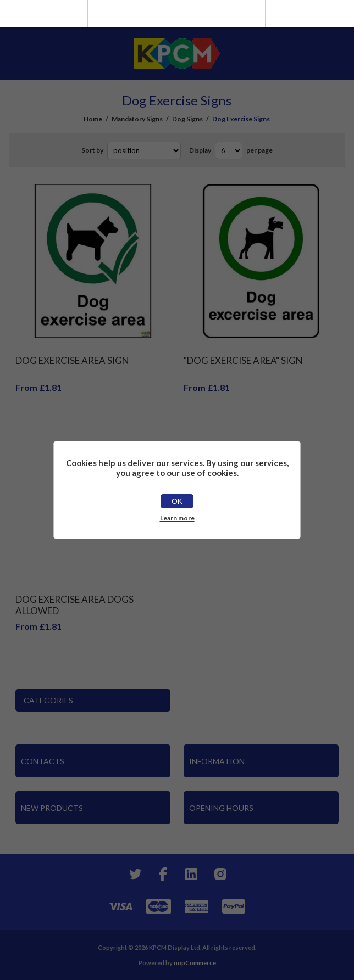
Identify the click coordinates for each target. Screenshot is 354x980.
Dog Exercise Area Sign (72, 360)
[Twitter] (134, 874)
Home (93, 119)
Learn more (177, 518)
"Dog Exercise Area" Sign (243, 360)
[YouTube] (191, 874)
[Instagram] (220, 874)
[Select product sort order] (144, 150)
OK (177, 501)
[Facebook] (163, 874)
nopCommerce (195, 963)
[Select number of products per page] (229, 150)
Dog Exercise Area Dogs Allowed (74, 605)
